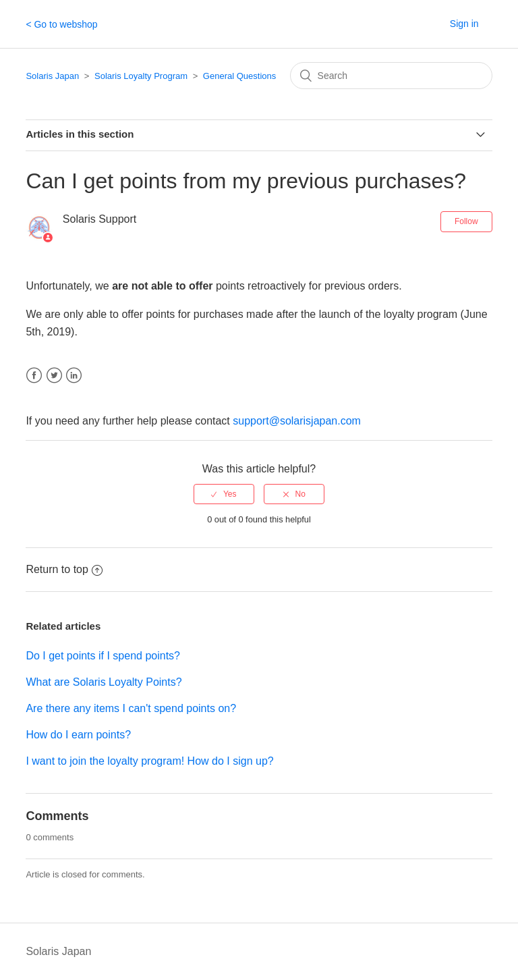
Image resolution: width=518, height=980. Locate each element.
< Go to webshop (61, 24)
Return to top (64, 569)
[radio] (224, 494)
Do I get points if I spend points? (103, 656)
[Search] (391, 76)
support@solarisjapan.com (297, 421)
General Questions (239, 76)
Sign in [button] (464, 24)
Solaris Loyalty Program (141, 76)
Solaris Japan (52, 76)
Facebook (34, 376)
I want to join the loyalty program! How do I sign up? (149, 761)
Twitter (54, 376)
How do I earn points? (78, 735)
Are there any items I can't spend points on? (131, 708)
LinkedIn (74, 376)
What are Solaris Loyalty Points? (104, 682)
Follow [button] (466, 221)
